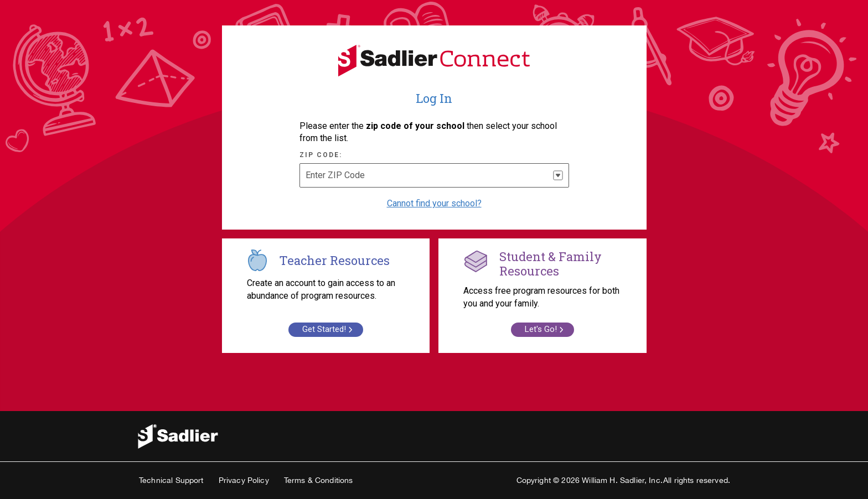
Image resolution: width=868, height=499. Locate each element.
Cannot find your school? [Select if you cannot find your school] (434, 203)
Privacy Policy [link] (244, 480)
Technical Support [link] (171, 480)
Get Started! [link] (329, 329)
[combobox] (434, 175)
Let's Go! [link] (546, 329)
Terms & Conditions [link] (319, 480)
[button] (558, 175)
